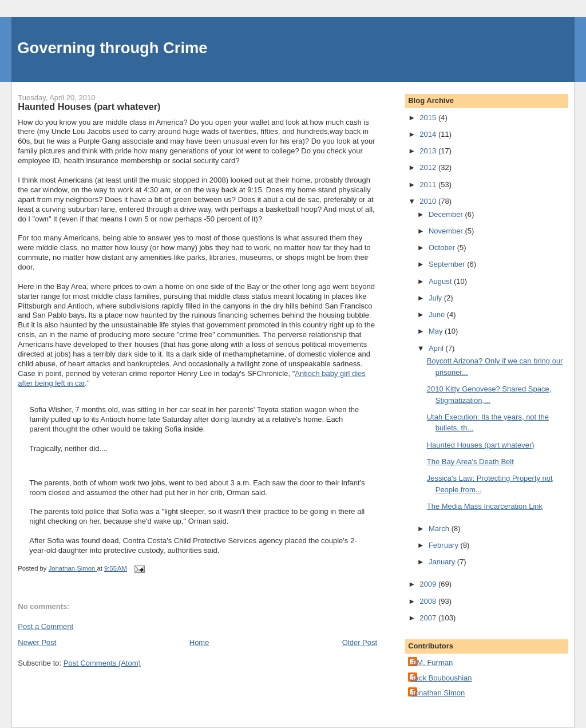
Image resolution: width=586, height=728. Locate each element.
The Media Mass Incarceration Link (485, 506)
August (441, 281)
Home (199, 642)
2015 (429, 118)
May (437, 331)
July (436, 298)
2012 (429, 167)
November (447, 231)
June (438, 314)
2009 (429, 584)
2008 (429, 601)
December (447, 214)
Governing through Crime (112, 48)
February (445, 545)
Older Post (360, 642)
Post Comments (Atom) (102, 663)
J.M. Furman (432, 662)
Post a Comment (45, 626)
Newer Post (37, 642)
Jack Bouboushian (441, 678)
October (443, 248)
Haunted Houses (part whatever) (481, 445)
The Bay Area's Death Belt (470, 462)
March (440, 529)
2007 (429, 618)
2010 (429, 201)
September (448, 264)
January (443, 562)
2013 (429, 151)
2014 (429, 134)
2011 (429, 185)
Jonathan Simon (438, 693)
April (437, 348)
